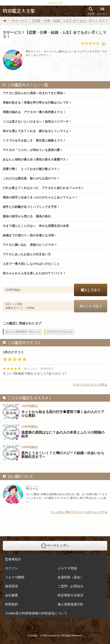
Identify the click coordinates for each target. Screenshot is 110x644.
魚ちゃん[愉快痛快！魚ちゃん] (23, 332)
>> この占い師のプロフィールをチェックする (79, 512)
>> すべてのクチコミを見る (90, 385)
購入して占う (91, 290)
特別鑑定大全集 (19, 11)
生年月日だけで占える (60, 332)
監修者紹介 (13, 559)
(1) (104, 43)
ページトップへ (55, 546)
